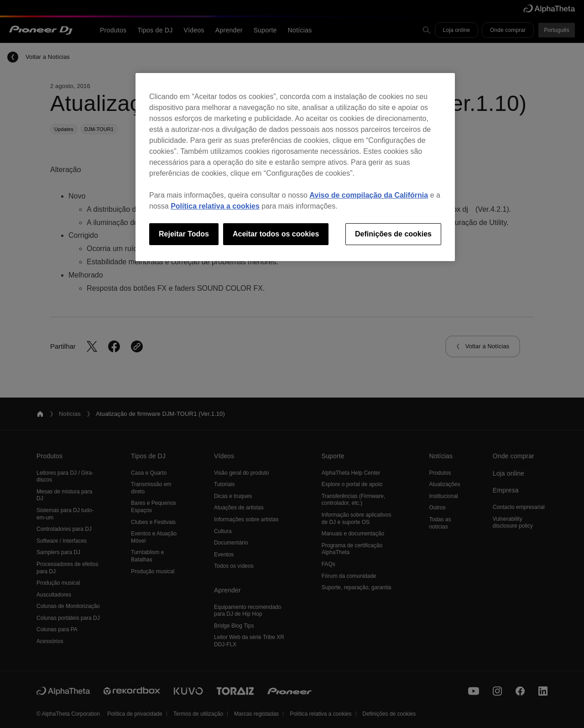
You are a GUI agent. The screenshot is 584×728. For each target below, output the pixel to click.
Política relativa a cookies (215, 206)
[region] (295, 167)
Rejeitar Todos (184, 234)
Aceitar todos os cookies (276, 234)
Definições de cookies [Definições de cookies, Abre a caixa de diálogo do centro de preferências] (393, 234)
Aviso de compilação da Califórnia (369, 195)
